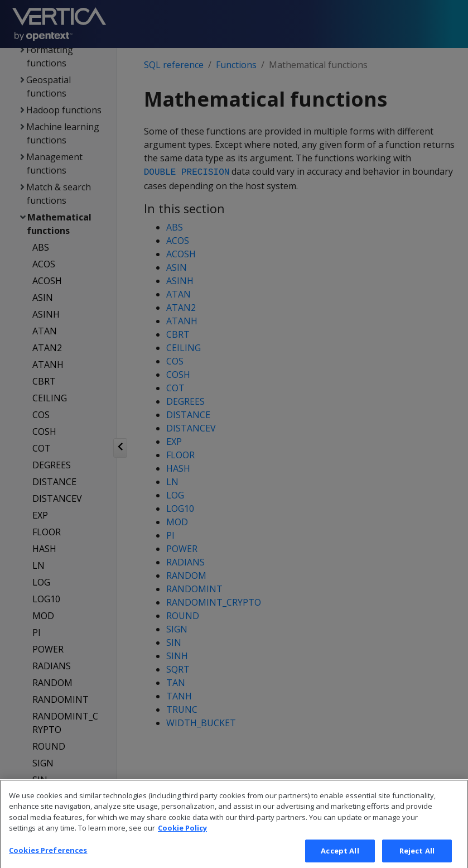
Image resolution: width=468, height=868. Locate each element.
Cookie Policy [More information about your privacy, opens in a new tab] (182, 841)
